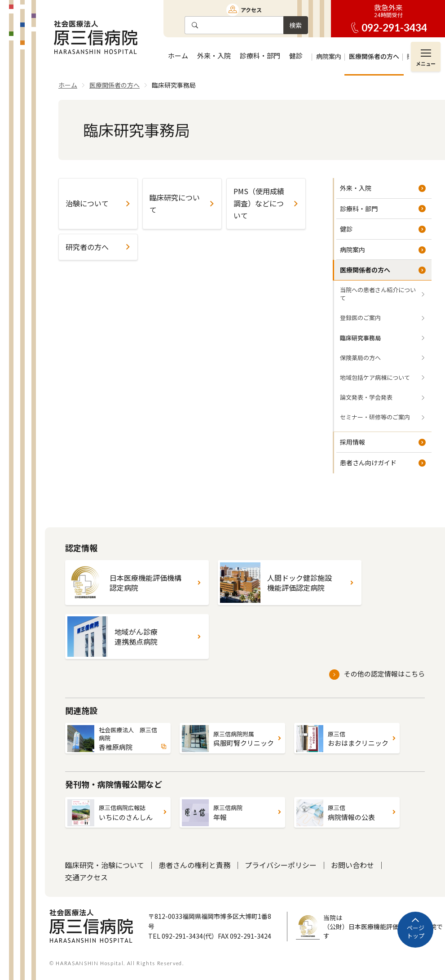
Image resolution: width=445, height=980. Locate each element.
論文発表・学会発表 (366, 397)
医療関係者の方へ (365, 270)
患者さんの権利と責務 (194, 865)
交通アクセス (86, 877)
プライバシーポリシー (281, 865)
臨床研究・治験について (105, 865)
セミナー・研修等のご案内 (375, 417)
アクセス (251, 10)
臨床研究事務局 (360, 338)
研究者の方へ (87, 247)
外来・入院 (356, 188)
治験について (87, 203)
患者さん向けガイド (368, 463)
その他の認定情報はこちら (384, 674)
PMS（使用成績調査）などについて (259, 203)
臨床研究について (175, 203)
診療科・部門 (359, 209)
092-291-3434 (394, 28)
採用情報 (352, 442)
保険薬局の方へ (360, 358)
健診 (346, 229)
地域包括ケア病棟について (375, 377)
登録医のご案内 (360, 318)
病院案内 (352, 249)
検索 (295, 25)
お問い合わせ (352, 865)
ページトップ (416, 932)
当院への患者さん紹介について (378, 294)
